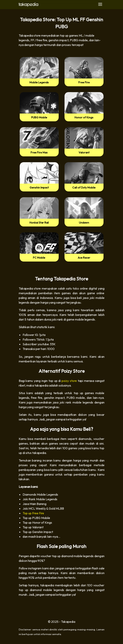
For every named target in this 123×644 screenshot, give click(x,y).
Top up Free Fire (33, 513)
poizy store (69, 381)
